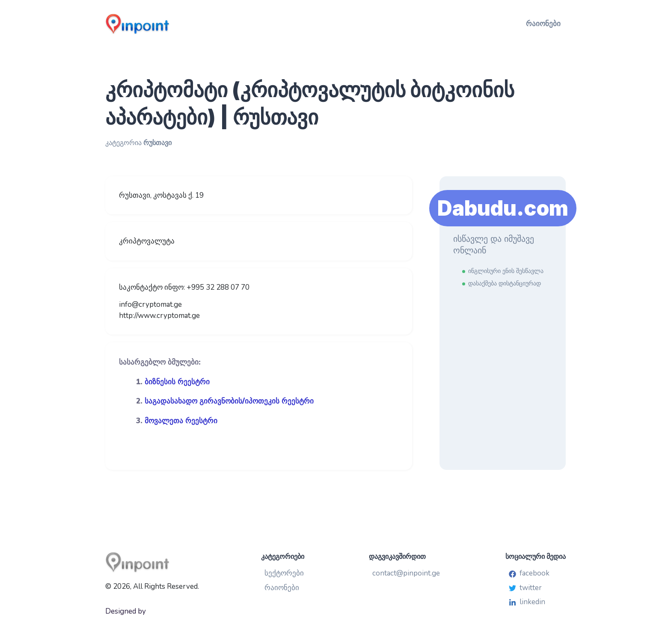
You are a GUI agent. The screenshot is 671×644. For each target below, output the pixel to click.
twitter (525, 588)
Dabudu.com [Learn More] (503, 208)
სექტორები (284, 573)
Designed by (126, 611)
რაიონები (543, 24)
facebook (529, 573)
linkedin (527, 602)
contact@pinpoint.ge (406, 573)
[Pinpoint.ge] (180, 24)
